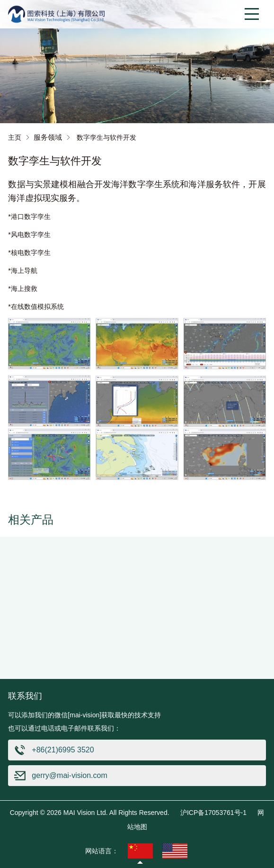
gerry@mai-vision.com (69, 775)
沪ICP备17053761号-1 (213, 813)
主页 (15, 137)
